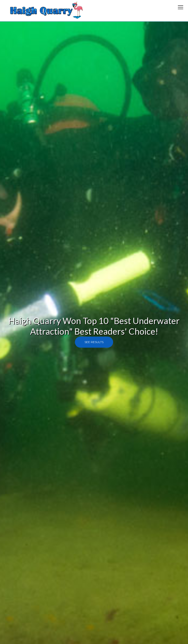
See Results (94, 342)
